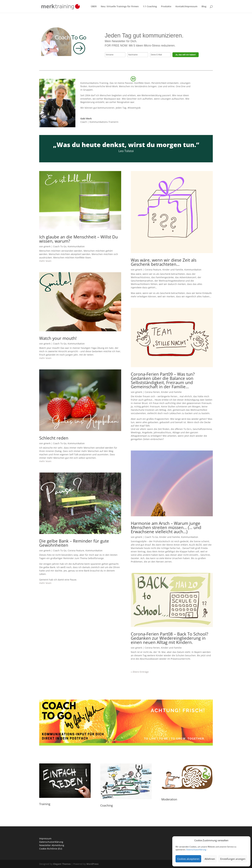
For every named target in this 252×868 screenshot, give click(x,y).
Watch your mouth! (58, 338)
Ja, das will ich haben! (186, 55)
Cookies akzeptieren (188, 859)
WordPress (92, 864)
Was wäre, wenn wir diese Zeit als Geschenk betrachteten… (164, 262)
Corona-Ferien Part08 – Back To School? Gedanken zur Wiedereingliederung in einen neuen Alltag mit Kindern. (169, 638)
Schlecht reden (54, 438)
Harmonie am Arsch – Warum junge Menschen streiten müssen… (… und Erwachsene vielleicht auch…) (166, 527)
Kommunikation (76, 246)
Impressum (45, 838)
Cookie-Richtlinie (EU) (51, 849)
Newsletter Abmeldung (52, 845)
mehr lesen (45, 261)
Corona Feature (76, 550)
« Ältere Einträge (140, 672)
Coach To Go (60, 246)
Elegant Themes (62, 864)
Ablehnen (210, 859)
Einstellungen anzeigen (233, 859)
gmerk (47, 246)
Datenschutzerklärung (196, 850)
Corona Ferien (152, 392)
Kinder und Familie (173, 270)
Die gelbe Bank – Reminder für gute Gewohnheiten (74, 543)
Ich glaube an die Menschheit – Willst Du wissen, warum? (79, 239)
